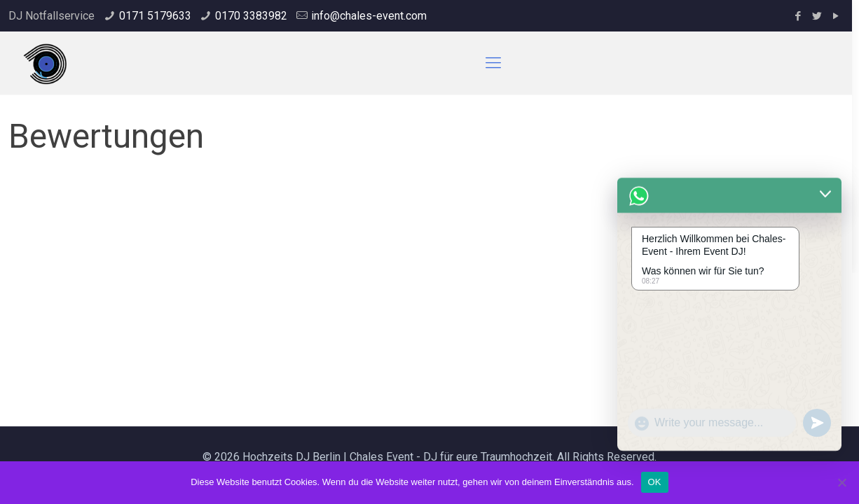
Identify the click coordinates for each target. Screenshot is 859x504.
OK (655, 482)
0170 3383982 (251, 16)
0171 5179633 (155, 16)
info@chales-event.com (369, 16)
